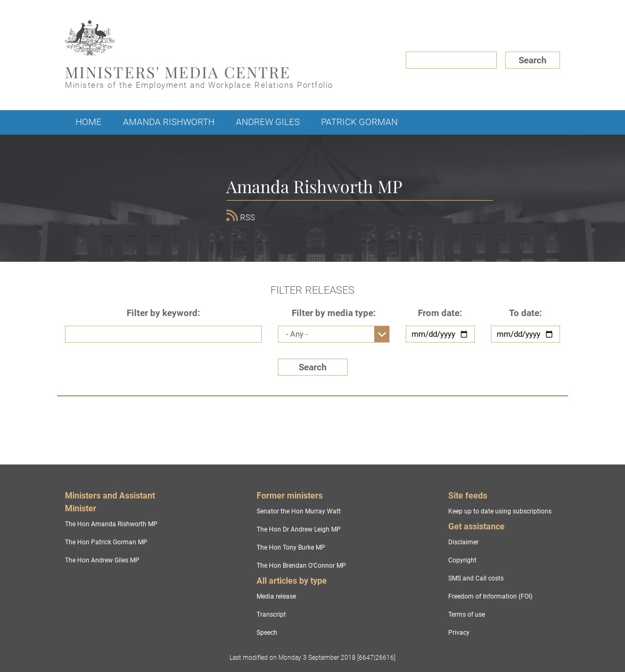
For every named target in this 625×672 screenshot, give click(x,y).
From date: (440, 313)
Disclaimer (463, 542)
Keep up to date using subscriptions (500, 511)
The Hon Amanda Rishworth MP (111, 524)
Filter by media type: (334, 313)
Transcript (271, 615)
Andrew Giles (268, 122)
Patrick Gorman (359, 122)
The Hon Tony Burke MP (291, 547)
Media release (276, 596)
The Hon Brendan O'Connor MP (301, 566)
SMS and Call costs (476, 578)
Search (533, 60)
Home (89, 122)
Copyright (462, 560)
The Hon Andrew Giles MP (102, 560)
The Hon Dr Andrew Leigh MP (299, 529)
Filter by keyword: (163, 313)
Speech (267, 633)
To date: (525, 313)
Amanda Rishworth (169, 122)
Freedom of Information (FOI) (490, 596)
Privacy (459, 633)
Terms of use (467, 615)
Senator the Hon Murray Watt (299, 511)
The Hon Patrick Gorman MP (106, 542)
